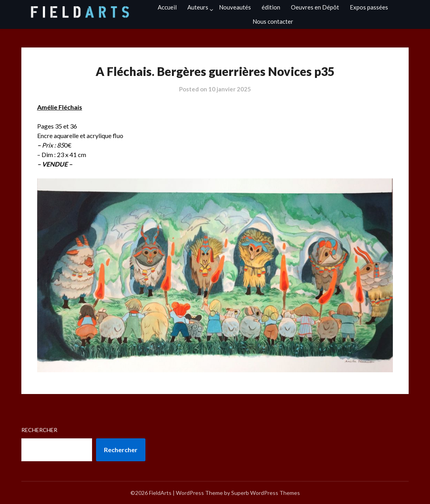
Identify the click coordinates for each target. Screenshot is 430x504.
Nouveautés (235, 7)
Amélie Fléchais (60, 107)
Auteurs (198, 7)
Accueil (167, 7)
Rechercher (39, 430)
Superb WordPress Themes (266, 493)
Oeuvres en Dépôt (315, 7)
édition (271, 7)
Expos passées (369, 7)
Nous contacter (273, 21)
